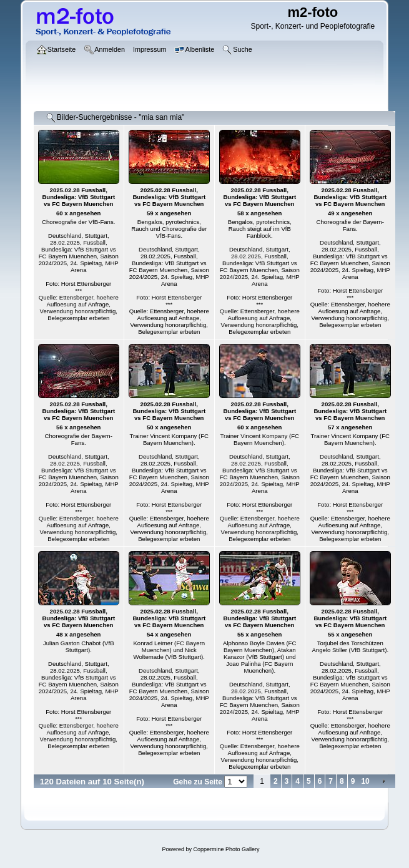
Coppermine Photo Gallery (226, 849)
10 (365, 781)
